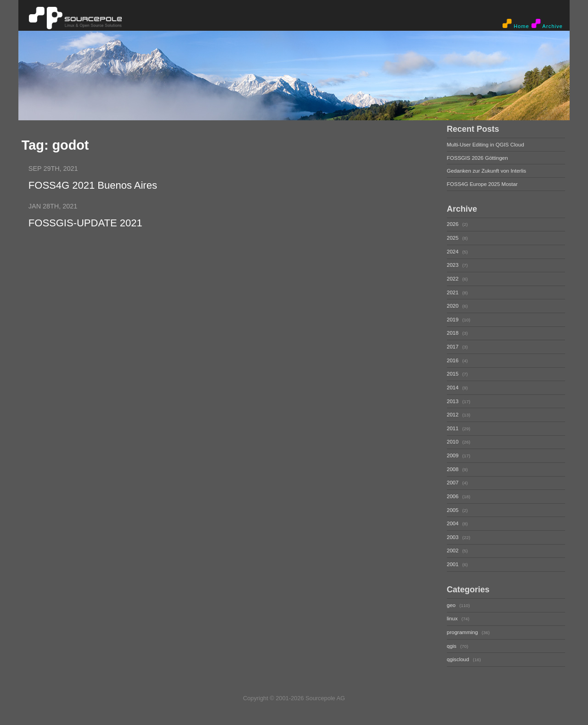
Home (516, 24)
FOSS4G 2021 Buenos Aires (93, 185)
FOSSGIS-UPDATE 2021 (85, 223)
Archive (547, 24)
